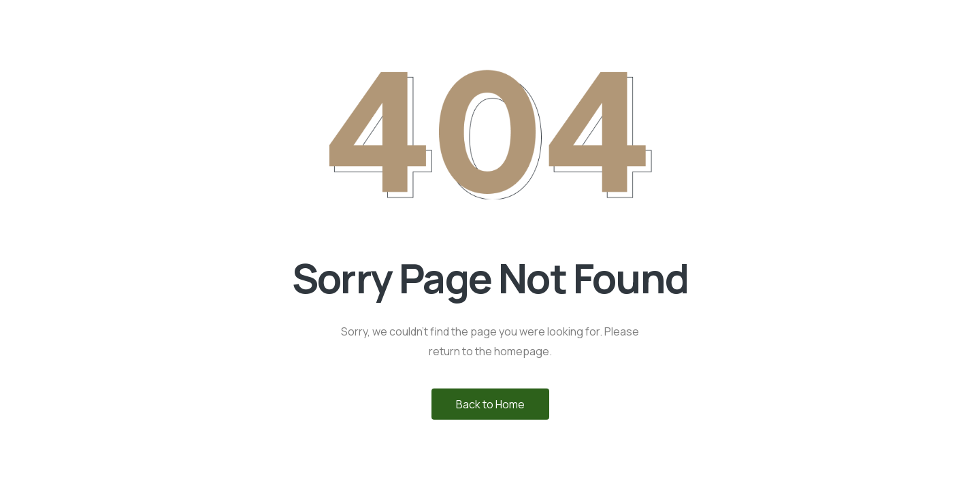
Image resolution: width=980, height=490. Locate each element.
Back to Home (490, 404)
